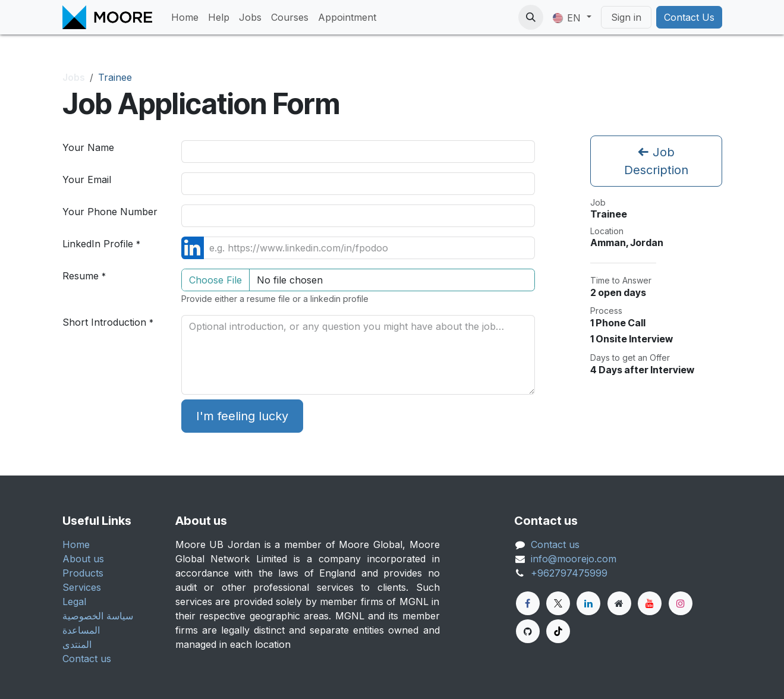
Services (82, 587)
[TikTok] (558, 631)
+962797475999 (569, 573)
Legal (74, 602)
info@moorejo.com (574, 559)
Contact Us (689, 17)
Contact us (87, 659)
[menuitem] (185, 17)
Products (83, 573)
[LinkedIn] (588, 603)
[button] (531, 17)
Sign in (626, 17)
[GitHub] (528, 631)
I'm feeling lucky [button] (242, 416)
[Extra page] (619, 603)
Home (76, 544)
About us (83, 559)
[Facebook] (528, 603)
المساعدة (81, 630)
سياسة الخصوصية (98, 616)
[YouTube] (650, 603)
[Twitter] (558, 603)
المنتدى (77, 644)
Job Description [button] (656, 161)
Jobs (74, 77)
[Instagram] (681, 603)
